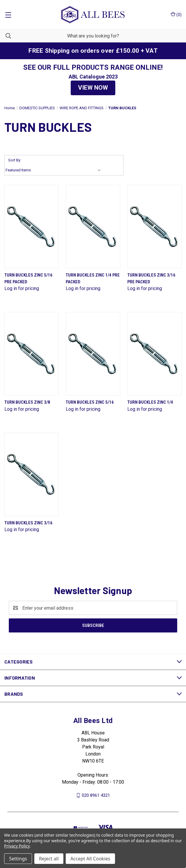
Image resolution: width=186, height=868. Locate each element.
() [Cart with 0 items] (176, 14)
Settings (18, 859)
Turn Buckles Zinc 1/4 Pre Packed (93, 278)
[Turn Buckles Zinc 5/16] (93, 354)
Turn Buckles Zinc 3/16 (28, 523)
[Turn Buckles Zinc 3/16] (32, 474)
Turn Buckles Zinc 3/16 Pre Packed (151, 278)
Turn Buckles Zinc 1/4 (150, 402)
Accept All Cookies (90, 859)
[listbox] (54, 170)
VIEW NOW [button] (93, 88)
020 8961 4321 (96, 795)
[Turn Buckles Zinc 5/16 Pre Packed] (32, 227)
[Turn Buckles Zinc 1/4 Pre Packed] (93, 227)
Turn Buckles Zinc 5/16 (90, 402)
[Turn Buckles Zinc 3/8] (32, 354)
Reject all (49, 859)
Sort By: (15, 160)
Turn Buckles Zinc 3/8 (27, 402)
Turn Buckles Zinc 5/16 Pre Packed (28, 278)
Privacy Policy (17, 846)
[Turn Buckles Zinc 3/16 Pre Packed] (154, 227)
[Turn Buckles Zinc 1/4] (154, 354)
